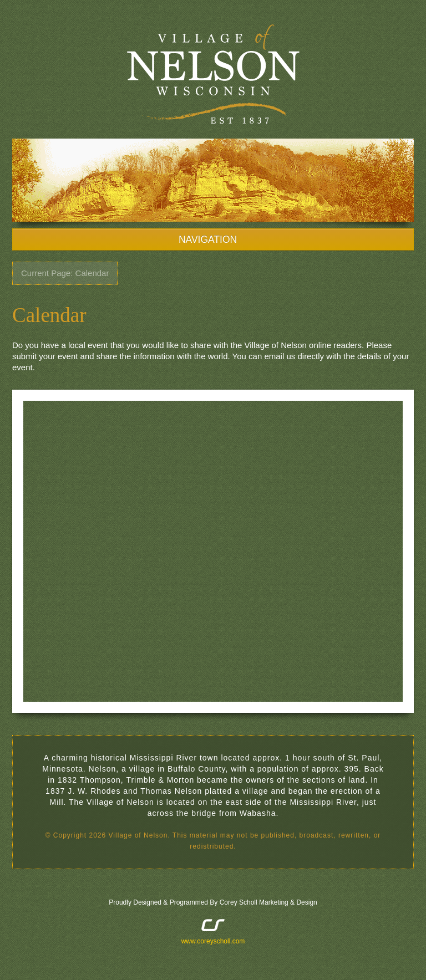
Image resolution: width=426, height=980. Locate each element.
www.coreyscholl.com (213, 941)
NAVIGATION (213, 239)
